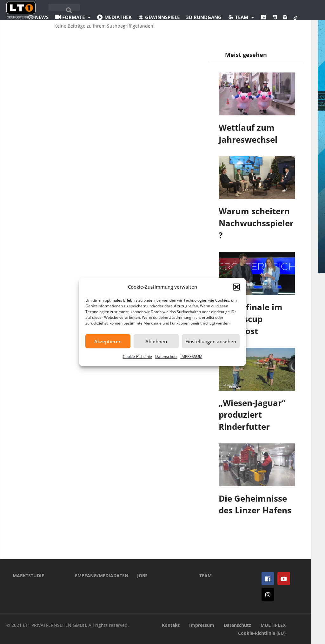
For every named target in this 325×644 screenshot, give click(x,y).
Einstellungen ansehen (211, 341)
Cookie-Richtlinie (137, 356)
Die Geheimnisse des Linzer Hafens (255, 504)
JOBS (142, 575)
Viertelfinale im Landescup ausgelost (251, 319)
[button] (236, 287)
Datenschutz (166, 356)
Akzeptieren (108, 341)
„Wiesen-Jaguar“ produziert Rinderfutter (252, 415)
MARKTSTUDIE (28, 575)
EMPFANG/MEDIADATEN (96, 575)
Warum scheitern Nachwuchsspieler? (256, 223)
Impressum (202, 625)
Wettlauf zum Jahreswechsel (248, 134)
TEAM (206, 575)
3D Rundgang (204, 17)
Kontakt (171, 625)
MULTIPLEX (273, 625)
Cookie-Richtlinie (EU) (262, 633)
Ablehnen (156, 341)
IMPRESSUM (192, 356)
